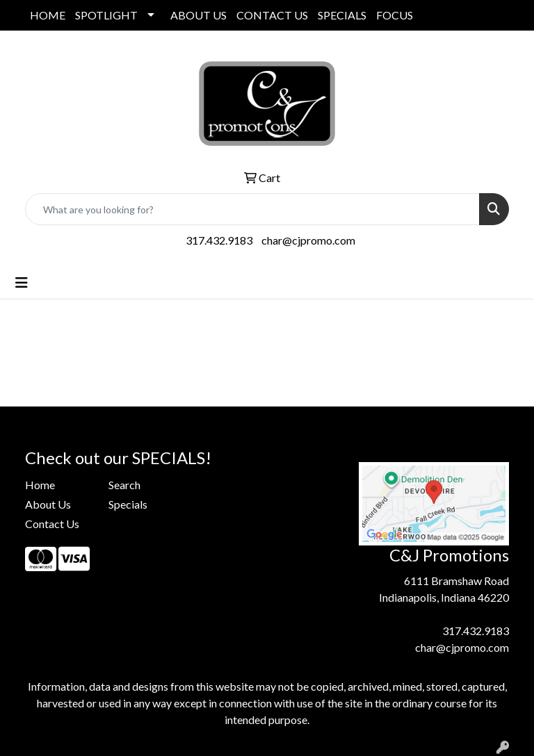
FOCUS (395, 15)
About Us (48, 504)
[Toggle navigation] (22, 282)
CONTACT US (272, 15)
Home (40, 485)
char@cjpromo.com (308, 240)
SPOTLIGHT (106, 15)
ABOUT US (199, 15)
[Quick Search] (252, 209)
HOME (48, 15)
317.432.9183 (219, 240)
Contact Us (52, 524)
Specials (128, 504)
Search (124, 485)
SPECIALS (342, 15)
